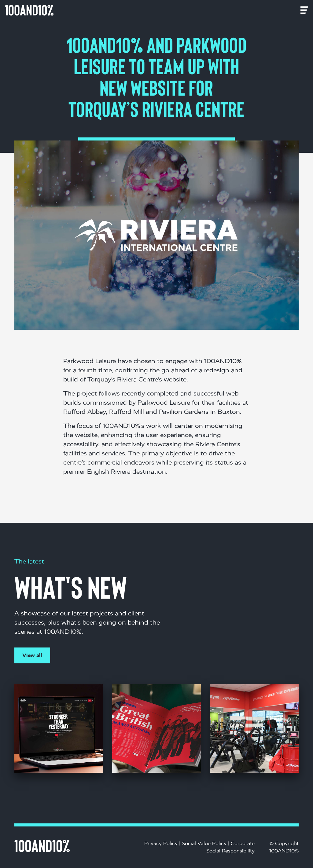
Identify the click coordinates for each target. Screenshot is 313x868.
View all (32, 655)
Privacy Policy (161, 843)
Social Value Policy (204, 843)
